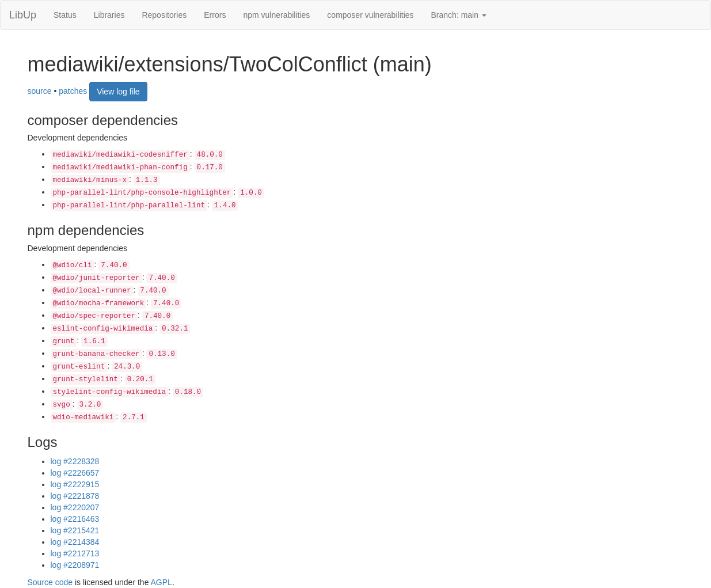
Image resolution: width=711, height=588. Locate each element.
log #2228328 (75, 461)
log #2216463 (75, 519)
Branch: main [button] (459, 15)
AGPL (161, 582)
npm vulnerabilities (276, 15)
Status (65, 15)
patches (73, 90)
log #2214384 (75, 542)
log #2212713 (75, 553)
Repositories (164, 15)
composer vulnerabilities (370, 15)
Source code (50, 582)
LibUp (23, 15)
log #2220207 (75, 507)
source (40, 90)
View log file (118, 92)
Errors (215, 15)
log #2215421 (75, 530)
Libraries (109, 15)
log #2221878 (75, 496)
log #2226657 (75, 473)
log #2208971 (75, 565)
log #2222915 (75, 484)
